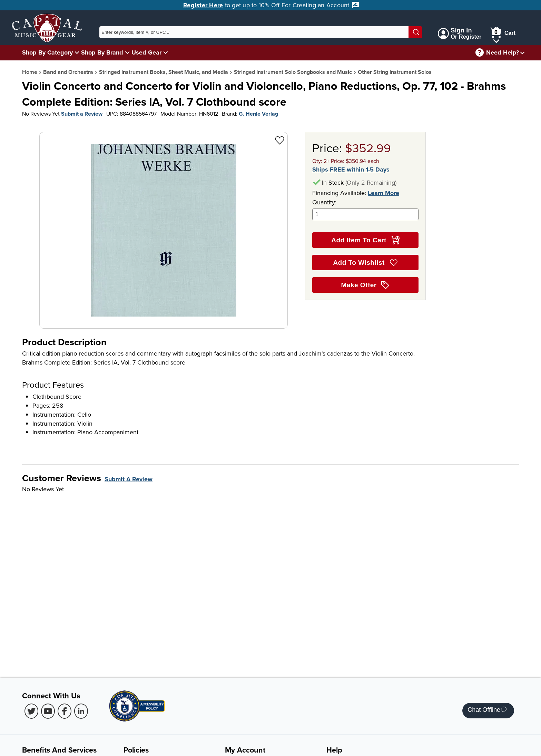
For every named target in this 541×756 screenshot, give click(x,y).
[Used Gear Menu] (166, 52)
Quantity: (365, 209)
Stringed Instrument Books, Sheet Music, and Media (164, 72)
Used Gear (146, 52)
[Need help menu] (522, 53)
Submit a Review (82, 114)
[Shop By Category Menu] (77, 52)
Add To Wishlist (365, 263)
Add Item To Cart (365, 240)
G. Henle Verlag (258, 114)
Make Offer (366, 285)
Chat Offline (487, 711)
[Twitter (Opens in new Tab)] (31, 711)
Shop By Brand (102, 52)
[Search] (415, 32)
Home (30, 72)
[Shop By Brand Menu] (127, 52)
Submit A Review (129, 479)
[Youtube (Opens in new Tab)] (48, 711)
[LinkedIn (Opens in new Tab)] (81, 711)
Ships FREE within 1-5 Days (351, 170)
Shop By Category (47, 52)
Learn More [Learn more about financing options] (383, 193)
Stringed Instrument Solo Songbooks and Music (293, 72)
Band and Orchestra (68, 72)
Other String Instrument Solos (395, 72)
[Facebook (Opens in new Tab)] (65, 711)
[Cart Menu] (496, 40)
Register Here (203, 5)
